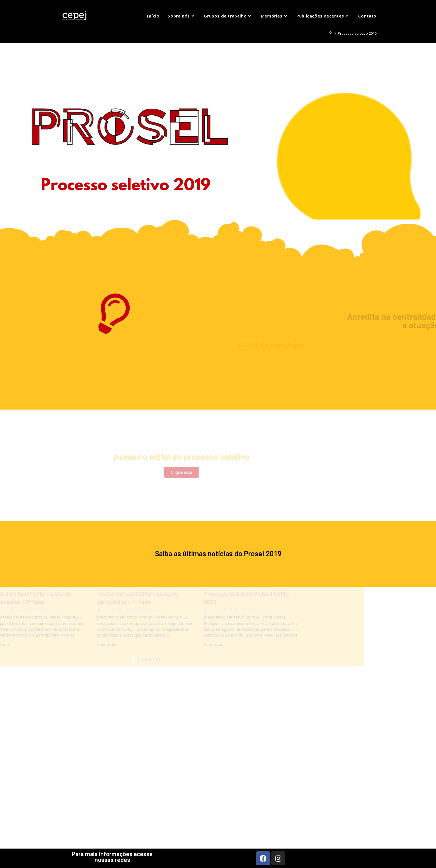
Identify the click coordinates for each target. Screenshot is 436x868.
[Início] (330, 33)
